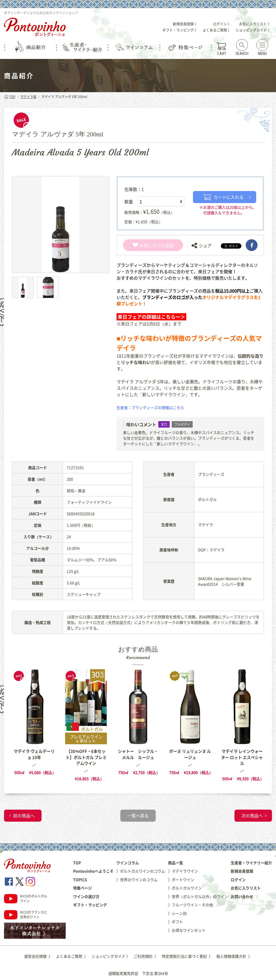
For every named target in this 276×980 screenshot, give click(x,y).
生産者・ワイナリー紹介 (251, 863)
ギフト (177, 922)
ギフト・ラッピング (90, 905)
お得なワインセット (189, 930)
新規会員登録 (242, 871)
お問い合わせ (242, 896)
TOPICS (80, 880)
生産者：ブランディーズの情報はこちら (150, 407)
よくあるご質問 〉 (217, 30)
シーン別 (179, 913)
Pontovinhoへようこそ (93, 871)
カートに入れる (223, 197)
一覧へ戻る (138, 816)
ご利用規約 (146, 956)
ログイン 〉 (222, 24)
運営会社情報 (38, 956)
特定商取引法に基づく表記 (187, 956)
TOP (10, 97)
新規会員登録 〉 (185, 24)
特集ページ (83, 888)
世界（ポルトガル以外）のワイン (200, 896)
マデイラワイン (185, 871)
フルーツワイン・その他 (192, 905)
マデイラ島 (28, 97)
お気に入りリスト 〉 (255, 24)
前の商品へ (24, 816)
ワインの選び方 (86, 896)
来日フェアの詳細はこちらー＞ (151, 317)
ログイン (238, 880)
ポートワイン (183, 880)
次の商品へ (252, 816)
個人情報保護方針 (234, 956)
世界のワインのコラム (139, 880)
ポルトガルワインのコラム (143, 871)
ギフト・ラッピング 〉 (180, 30)
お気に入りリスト (246, 888)
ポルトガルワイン (187, 888)
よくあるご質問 (72, 956)
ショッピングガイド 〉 (253, 30)
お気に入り (147, 245)
